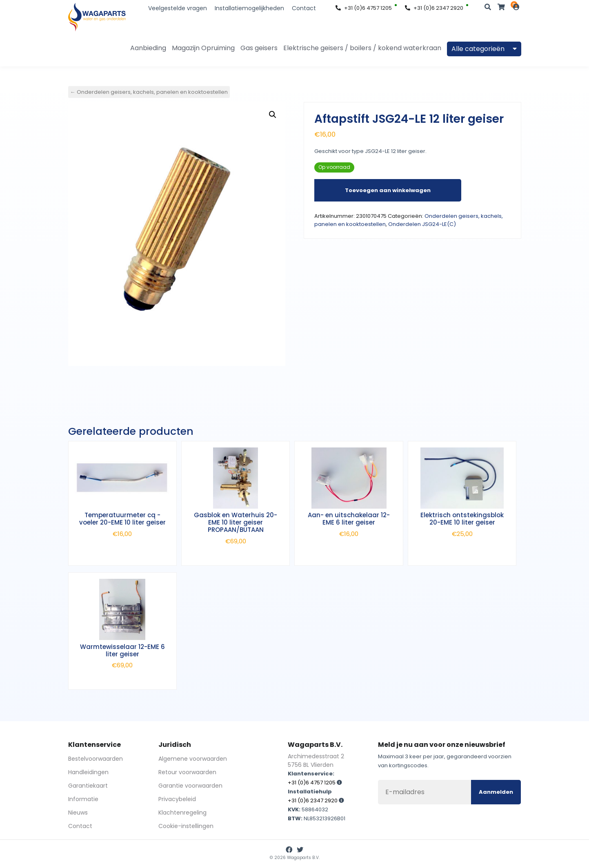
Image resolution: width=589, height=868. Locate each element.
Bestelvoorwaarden (96, 759)
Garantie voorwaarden (190, 786)
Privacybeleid (177, 799)
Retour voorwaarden (187, 772)
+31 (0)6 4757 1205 (364, 8)
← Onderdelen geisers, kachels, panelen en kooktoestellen (149, 92)
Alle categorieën (484, 49)
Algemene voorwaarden (193, 759)
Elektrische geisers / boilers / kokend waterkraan (362, 48)
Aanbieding (148, 48)
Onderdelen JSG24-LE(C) (422, 224)
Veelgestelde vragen (178, 8)
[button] (273, 115)
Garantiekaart (88, 786)
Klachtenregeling (182, 813)
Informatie (83, 799)
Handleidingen (88, 772)
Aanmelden (496, 792)
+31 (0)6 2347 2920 (434, 8)
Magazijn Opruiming (203, 48)
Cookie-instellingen (186, 826)
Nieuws (78, 813)
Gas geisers (259, 48)
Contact (304, 8)
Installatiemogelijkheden (249, 8)
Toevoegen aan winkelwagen (388, 190)
